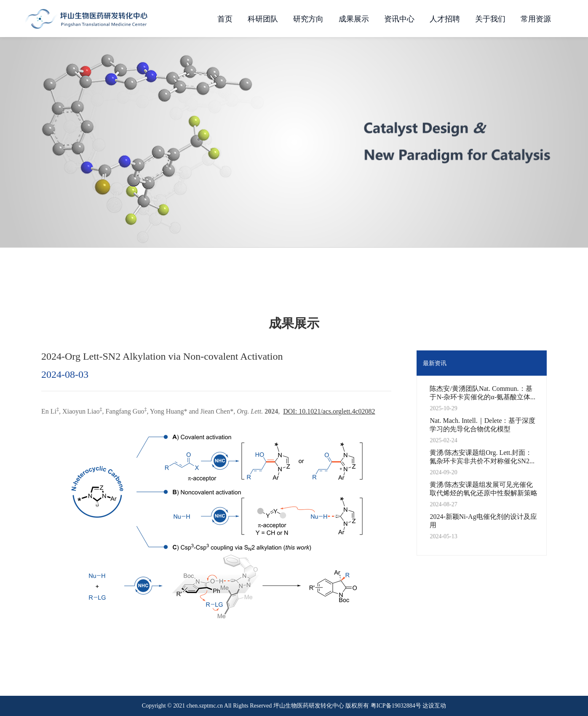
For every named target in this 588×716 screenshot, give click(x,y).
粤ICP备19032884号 (396, 705)
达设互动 (434, 705)
